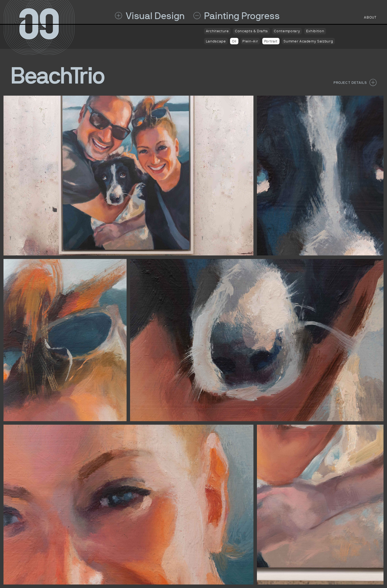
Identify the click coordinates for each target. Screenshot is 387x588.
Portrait (271, 41)
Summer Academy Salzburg (308, 41)
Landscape (216, 41)
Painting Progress (237, 16)
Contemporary (287, 31)
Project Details (355, 82)
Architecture (217, 31)
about (370, 17)
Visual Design (150, 16)
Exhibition (315, 31)
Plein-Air (250, 41)
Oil (234, 41)
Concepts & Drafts (251, 31)
